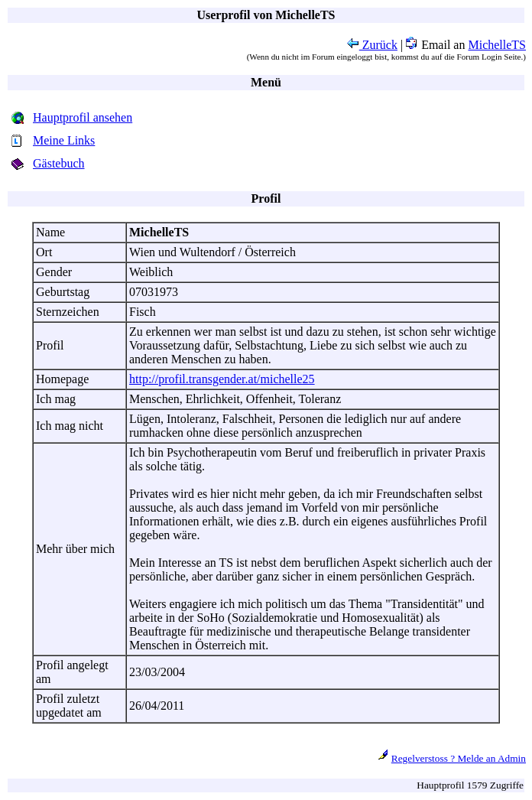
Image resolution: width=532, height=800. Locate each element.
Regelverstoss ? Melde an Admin (459, 758)
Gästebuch (59, 163)
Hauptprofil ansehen (83, 117)
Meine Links (64, 140)
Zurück (372, 45)
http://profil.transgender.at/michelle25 (222, 379)
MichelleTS (497, 45)
